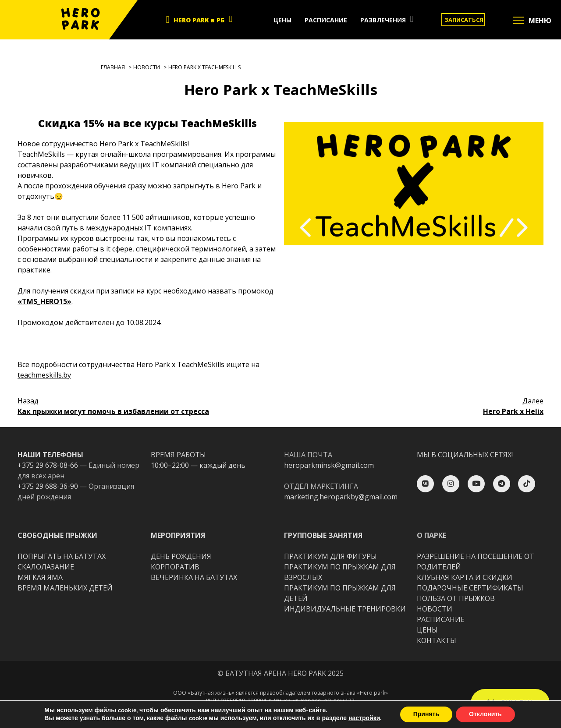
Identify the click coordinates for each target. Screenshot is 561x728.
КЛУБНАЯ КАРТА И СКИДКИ (465, 577)
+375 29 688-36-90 (48, 486)
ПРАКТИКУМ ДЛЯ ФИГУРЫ (330, 556)
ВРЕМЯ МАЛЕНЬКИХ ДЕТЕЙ (65, 588)
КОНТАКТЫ (437, 640)
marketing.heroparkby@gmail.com (341, 497)
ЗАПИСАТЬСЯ (464, 20)
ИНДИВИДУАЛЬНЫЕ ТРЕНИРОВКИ (345, 609)
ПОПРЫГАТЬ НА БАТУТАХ (62, 556)
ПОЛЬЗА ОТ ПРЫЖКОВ (456, 598)
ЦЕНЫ (282, 20)
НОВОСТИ (435, 609)
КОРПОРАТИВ (175, 567)
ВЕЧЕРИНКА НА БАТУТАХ (194, 577)
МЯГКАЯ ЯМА (40, 577)
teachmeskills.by (44, 375)
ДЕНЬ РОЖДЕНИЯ (181, 556)
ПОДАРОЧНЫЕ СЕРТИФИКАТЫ (470, 588)
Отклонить (485, 714)
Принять (426, 714)
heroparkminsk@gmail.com (329, 465)
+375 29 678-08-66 (48, 465)
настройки (364, 718)
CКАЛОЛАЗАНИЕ (46, 567)
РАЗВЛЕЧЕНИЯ (383, 20)
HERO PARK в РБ (199, 20)
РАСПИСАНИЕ (326, 20)
